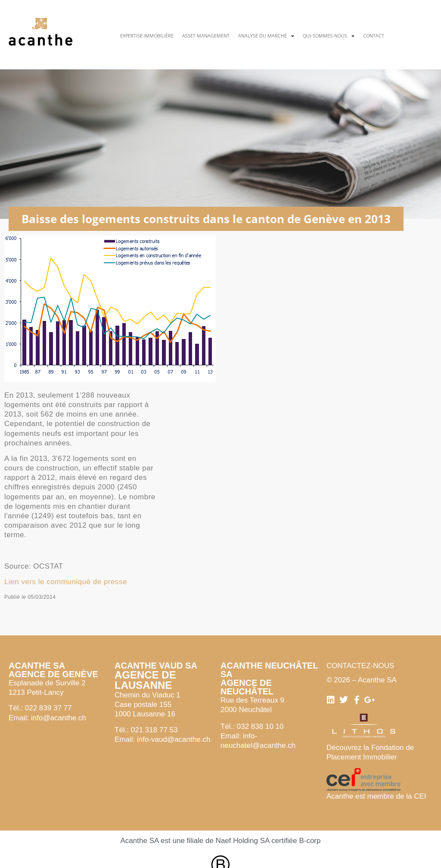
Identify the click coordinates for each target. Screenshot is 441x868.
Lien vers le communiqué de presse (66, 582)
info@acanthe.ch (59, 718)
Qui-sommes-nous (329, 36)
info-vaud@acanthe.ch (174, 739)
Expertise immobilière (147, 36)
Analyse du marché (266, 36)
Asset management (206, 36)
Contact (374, 36)
